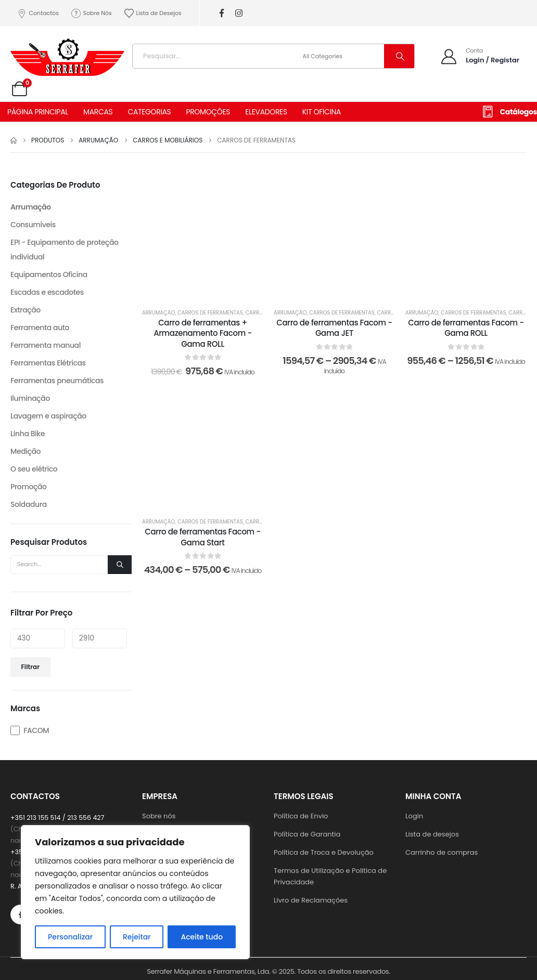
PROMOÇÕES (208, 112)
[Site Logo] (68, 54)
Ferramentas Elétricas (48, 363)
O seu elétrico (34, 469)
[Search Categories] (342, 56)
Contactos (37, 13)
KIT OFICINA (322, 112)
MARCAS (98, 112)
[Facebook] (222, 13)
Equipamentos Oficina (49, 275)
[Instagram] (239, 13)
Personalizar (70, 937)
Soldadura (29, 504)
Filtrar (31, 667)
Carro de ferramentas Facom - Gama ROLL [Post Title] (466, 328)
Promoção (29, 487)
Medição (25, 451)
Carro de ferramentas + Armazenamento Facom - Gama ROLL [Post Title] (203, 333)
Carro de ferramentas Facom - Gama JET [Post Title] (334, 328)
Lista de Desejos (152, 13)
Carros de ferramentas (210, 313)
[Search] (399, 56)
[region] (135, 892)
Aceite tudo (202, 937)
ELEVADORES (266, 112)
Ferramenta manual (46, 345)
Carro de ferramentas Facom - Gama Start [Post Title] (202, 537)
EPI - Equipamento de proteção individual (65, 250)
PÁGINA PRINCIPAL (38, 112)
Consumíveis (33, 225)
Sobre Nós (91, 13)
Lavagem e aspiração (48, 416)
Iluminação (30, 398)
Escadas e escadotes (47, 292)
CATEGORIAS (149, 112)
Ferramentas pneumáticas (57, 381)
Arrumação (158, 313)
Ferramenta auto (40, 328)
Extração (25, 310)
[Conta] (480, 56)
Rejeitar (137, 937)
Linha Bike (28, 434)
